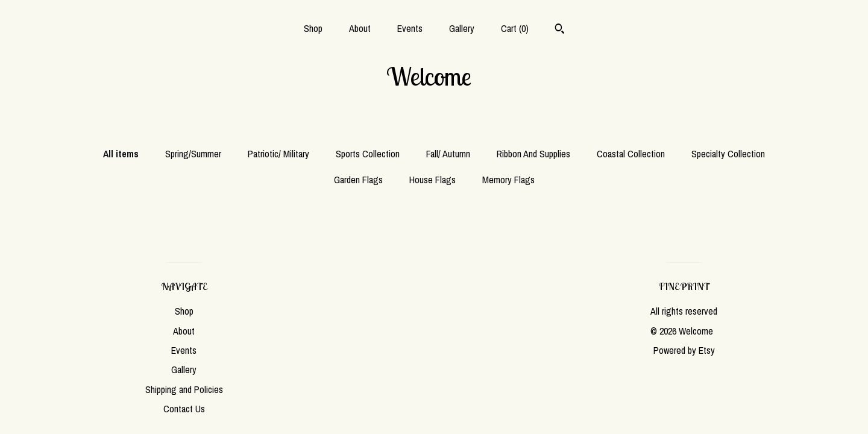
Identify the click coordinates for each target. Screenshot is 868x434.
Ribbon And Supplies (533, 154)
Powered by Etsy (684, 350)
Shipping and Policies (184, 389)
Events (410, 28)
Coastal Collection (631, 154)
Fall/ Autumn (448, 154)
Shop (313, 28)
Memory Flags (508, 180)
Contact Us (184, 409)
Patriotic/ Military (278, 154)
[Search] (560, 30)
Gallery (462, 28)
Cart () (515, 28)
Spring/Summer (193, 154)
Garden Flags (358, 180)
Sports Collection (368, 154)
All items (121, 154)
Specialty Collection (728, 154)
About (360, 28)
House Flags (432, 180)
